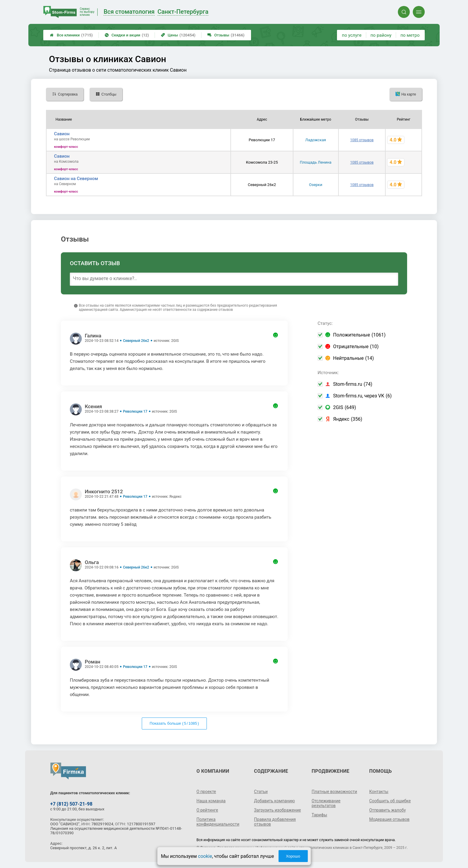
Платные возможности (334, 792)
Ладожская (316, 140)
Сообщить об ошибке (390, 801)
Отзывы (226, 35)
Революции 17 (135, 411)
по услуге (352, 35)
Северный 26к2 (136, 341)
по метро (410, 35)
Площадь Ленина (316, 162)
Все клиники (71, 35)
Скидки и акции (127, 35)
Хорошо (293, 856)
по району (381, 35)
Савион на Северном (76, 179)
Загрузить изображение (277, 810)
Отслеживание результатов (326, 803)
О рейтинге (207, 810)
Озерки (315, 185)
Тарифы (319, 815)
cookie (205, 856)
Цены (178, 35)
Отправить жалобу (388, 810)
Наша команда (211, 801)
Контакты (379, 792)
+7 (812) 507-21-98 (71, 804)
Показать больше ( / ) (174, 723)
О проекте (206, 792)
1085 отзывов (362, 140)
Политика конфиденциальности (218, 822)
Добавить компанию (274, 801)
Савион (62, 134)
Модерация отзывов (389, 819)
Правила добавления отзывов (275, 822)
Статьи (261, 792)
